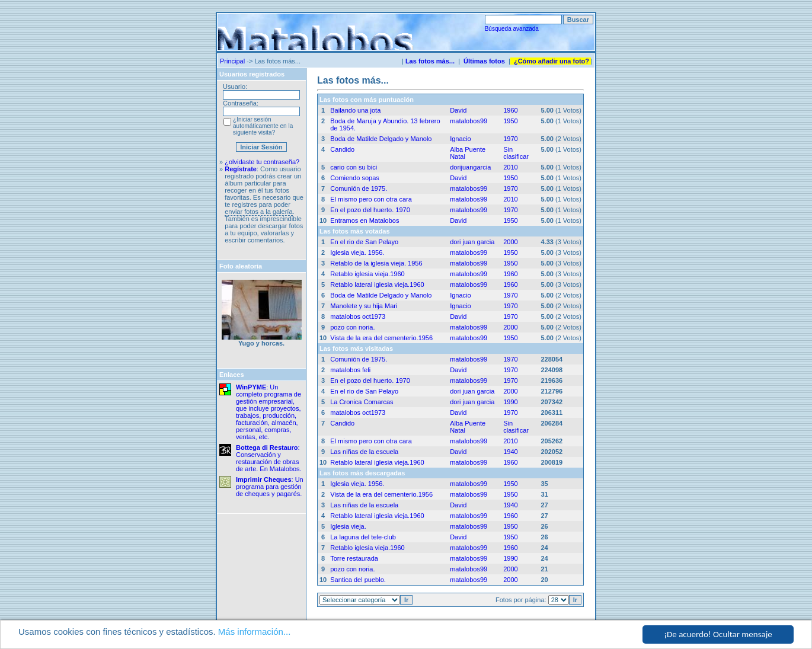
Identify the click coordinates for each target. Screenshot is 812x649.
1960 (510, 110)
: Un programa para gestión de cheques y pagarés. (270, 487)
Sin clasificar (516, 153)
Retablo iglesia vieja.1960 (367, 274)
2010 (510, 167)
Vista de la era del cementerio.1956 (381, 338)
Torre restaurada (354, 558)
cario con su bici (354, 167)
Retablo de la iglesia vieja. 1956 (376, 263)
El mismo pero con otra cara (371, 199)
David (458, 110)
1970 (510, 139)
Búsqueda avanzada (512, 29)
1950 (510, 121)
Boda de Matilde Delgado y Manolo (381, 139)
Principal (232, 61)
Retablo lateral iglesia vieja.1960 (377, 284)
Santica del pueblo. (358, 580)
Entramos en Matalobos (365, 220)
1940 (510, 452)
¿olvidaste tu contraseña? (262, 162)
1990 (510, 402)
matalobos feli (350, 370)
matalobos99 (469, 121)
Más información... (255, 632)
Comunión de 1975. (359, 188)
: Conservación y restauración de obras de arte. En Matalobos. (269, 458)
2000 (510, 242)
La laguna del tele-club (363, 537)
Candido (342, 149)
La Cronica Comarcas (362, 402)
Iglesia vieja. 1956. (357, 252)
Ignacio (460, 139)
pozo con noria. (352, 327)
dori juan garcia (472, 242)
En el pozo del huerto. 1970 (370, 210)
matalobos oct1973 (358, 316)
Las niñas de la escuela (364, 452)
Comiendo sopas (355, 178)
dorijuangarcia (470, 167)
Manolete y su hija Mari (364, 306)
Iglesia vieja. (348, 526)
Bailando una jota (355, 110)
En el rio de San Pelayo (364, 242)
